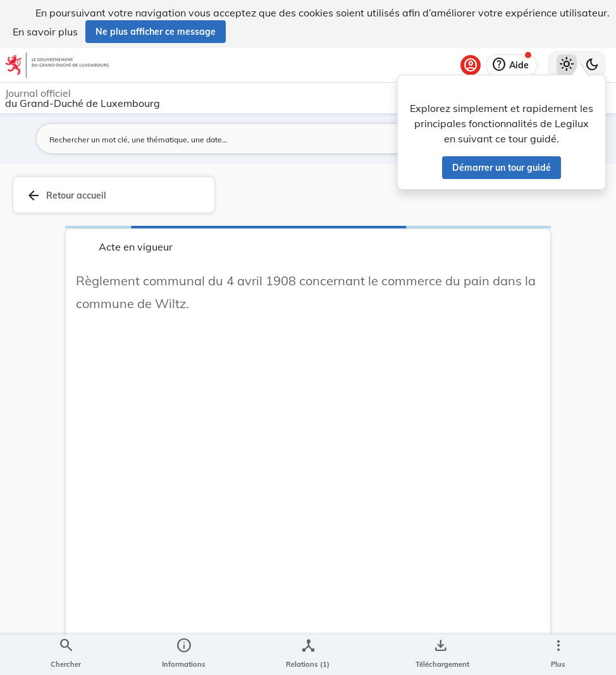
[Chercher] (66, 655)
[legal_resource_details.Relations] (308, 655)
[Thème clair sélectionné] (567, 65)
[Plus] (558, 655)
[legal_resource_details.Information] (184, 655)
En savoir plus (45, 32)
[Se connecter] (471, 65)
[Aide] (512, 65)
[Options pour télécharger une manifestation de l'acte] (440, 655)
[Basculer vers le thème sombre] (592, 65)
